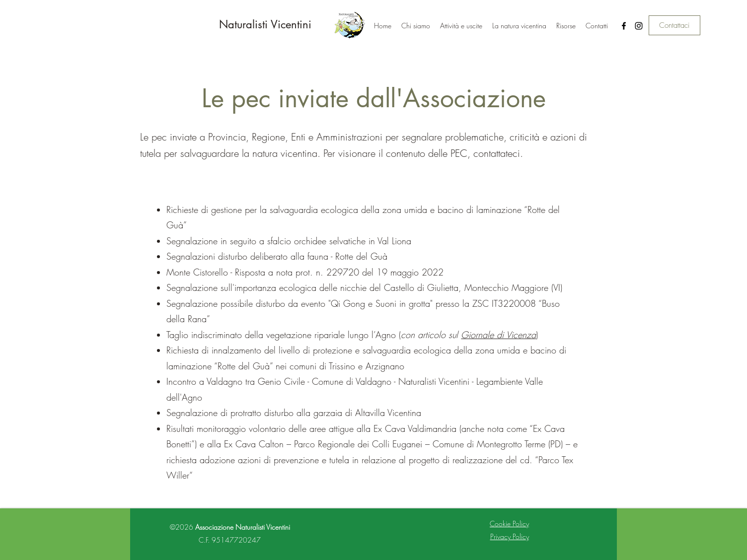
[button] (461, 26)
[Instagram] (639, 26)
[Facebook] (624, 26)
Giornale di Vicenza (498, 335)
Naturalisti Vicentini (265, 24)
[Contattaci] (674, 25)
